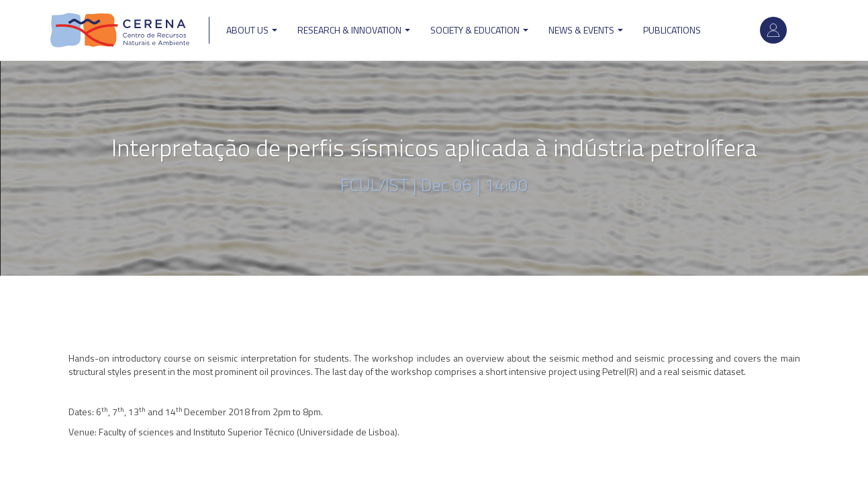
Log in (773, 30)
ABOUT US (252, 30)
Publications (672, 30)
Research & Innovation (354, 30)
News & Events (586, 30)
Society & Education (479, 30)
